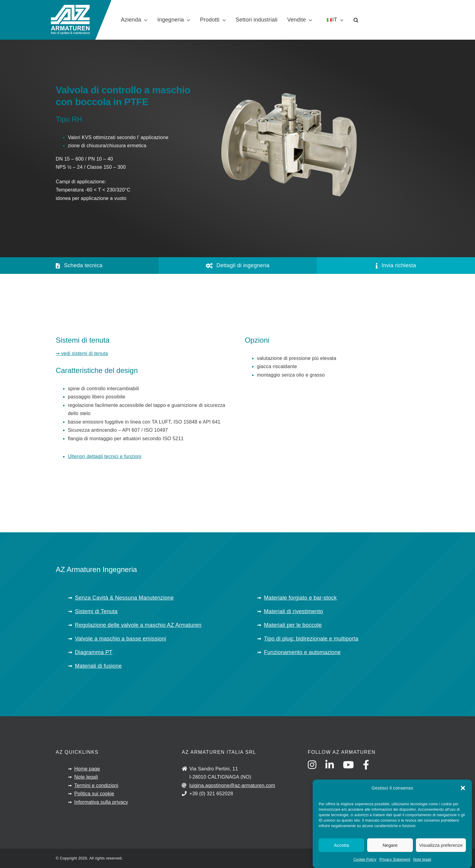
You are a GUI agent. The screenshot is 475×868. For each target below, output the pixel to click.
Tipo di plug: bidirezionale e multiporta (311, 639)
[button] (463, 789)
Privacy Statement (395, 860)
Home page (87, 769)
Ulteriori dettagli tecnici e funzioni (105, 456)
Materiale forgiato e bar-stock (300, 598)
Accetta (341, 846)
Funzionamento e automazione (302, 652)
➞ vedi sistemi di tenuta (82, 353)
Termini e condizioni (96, 785)
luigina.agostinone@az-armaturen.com (232, 785)
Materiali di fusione (98, 666)
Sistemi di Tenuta (96, 611)
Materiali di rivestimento (293, 611)
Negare (390, 846)
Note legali (422, 860)
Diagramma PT (94, 652)
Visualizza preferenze (441, 846)
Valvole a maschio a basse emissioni (120, 639)
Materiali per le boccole (293, 625)
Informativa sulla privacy (101, 802)
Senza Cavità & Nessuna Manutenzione (124, 598)
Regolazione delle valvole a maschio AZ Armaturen (138, 625)
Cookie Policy (365, 860)
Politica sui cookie (94, 794)
